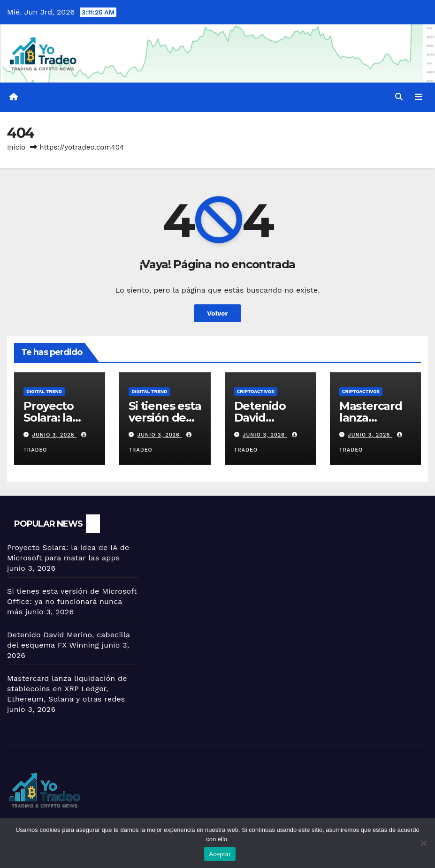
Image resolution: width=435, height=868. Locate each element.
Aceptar (220, 854)
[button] (399, 97)
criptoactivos (256, 391)
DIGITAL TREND (44, 391)
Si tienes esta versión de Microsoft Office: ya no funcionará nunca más (72, 601)
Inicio (16, 147)
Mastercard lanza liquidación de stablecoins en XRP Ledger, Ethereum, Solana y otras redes (67, 689)
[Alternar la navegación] (419, 97)
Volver (217, 313)
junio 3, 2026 (55, 435)
